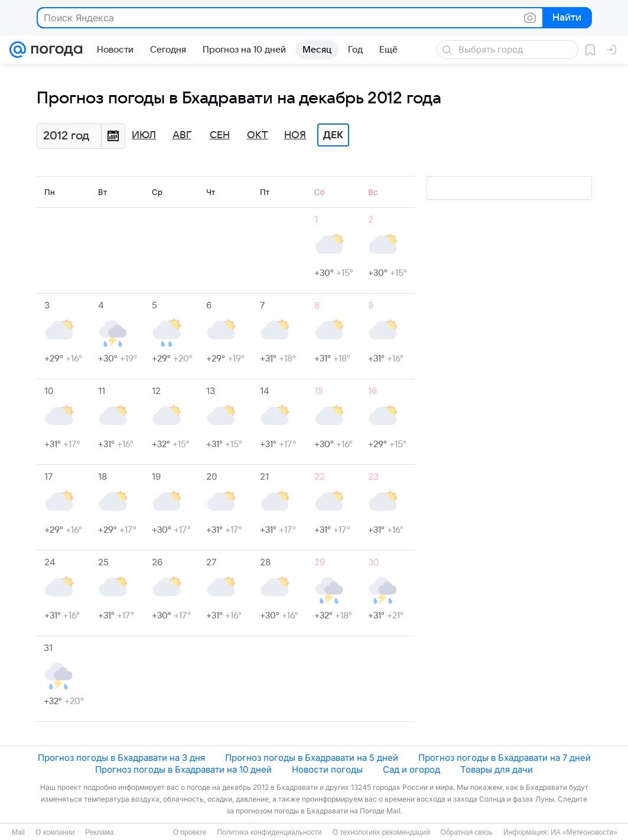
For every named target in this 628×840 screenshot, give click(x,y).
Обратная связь (467, 832)
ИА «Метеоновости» (584, 832)
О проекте (190, 832)
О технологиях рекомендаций (381, 832)
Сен (220, 135)
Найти (566, 18)
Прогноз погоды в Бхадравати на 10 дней (183, 769)
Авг (182, 135)
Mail (18, 832)
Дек (333, 135)
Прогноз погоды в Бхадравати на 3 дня (121, 758)
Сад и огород (411, 769)
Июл (144, 135)
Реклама (99, 832)
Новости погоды (327, 769)
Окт (258, 135)
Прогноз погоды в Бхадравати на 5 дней (312, 758)
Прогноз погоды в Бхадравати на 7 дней (505, 758)
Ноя (295, 135)
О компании (55, 832)
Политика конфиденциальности (269, 832)
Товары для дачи (497, 769)
